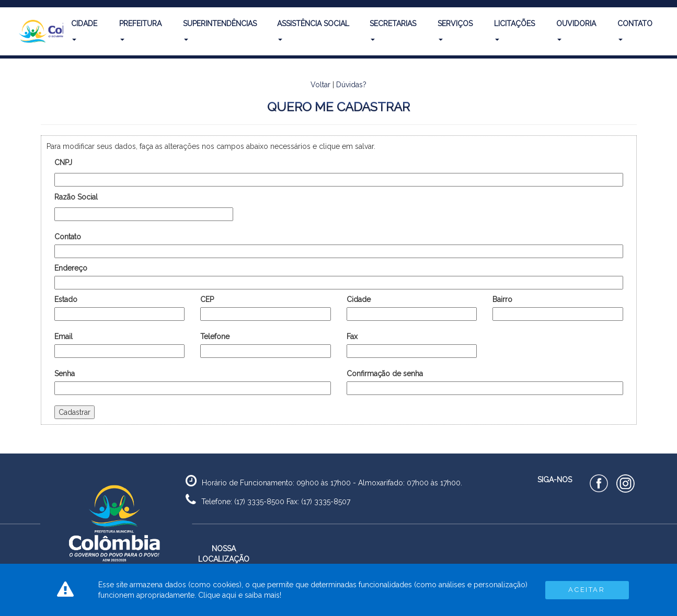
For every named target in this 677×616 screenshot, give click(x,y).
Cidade (359, 299)
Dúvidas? (351, 85)
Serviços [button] (455, 30)
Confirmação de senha (385, 374)
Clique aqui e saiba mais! (240, 595)
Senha (65, 374)
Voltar (320, 85)
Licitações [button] (514, 30)
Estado (66, 299)
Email (64, 336)
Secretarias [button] (393, 30)
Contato (68, 237)
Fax (352, 336)
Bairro (502, 299)
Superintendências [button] (220, 30)
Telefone (215, 336)
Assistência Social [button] (313, 30)
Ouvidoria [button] (576, 30)
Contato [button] (635, 30)
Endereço (71, 268)
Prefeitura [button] (140, 30)
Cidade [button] (84, 30)
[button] (37, 31)
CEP (207, 299)
